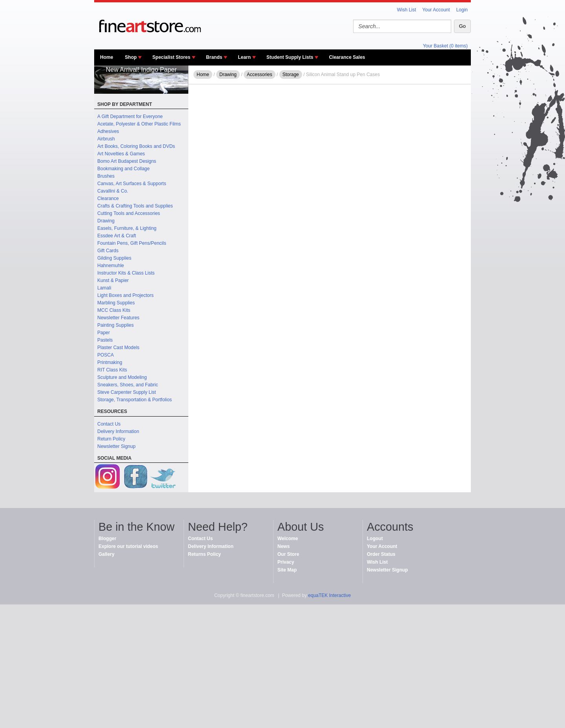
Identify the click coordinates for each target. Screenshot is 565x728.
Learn (244, 57)
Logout (375, 539)
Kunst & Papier (113, 280)
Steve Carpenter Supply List (127, 392)
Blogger (107, 539)
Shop (131, 57)
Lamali (104, 288)
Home (107, 57)
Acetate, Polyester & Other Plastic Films (139, 124)
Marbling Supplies (116, 303)
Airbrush (106, 139)
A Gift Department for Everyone (130, 116)
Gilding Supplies (114, 258)
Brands (214, 57)
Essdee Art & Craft (117, 236)
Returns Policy (204, 554)
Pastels (105, 340)
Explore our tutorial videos (128, 546)
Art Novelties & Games (121, 154)
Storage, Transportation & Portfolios (135, 400)
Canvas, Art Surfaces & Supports (132, 184)
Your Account (436, 10)
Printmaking (110, 362)
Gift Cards (108, 251)
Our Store (288, 554)
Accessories (260, 75)
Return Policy (111, 439)
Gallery (107, 554)
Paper (104, 333)
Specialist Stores (171, 57)
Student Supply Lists (290, 57)
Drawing (106, 221)
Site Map (287, 570)
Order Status (381, 554)
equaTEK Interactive (329, 595)
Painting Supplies (116, 325)
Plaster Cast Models (118, 348)
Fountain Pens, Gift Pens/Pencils (132, 243)
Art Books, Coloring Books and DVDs (136, 146)
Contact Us (109, 424)
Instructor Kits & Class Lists (126, 273)
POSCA (106, 355)
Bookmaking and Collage (123, 169)
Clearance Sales (347, 57)
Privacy (286, 562)
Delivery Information (118, 431)
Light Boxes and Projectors (125, 295)
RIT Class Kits (112, 370)
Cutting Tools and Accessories (129, 213)
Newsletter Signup (116, 446)
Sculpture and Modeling (122, 377)
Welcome (288, 539)
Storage (291, 75)
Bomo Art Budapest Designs (127, 161)
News (283, 546)
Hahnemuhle (111, 266)
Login (462, 10)
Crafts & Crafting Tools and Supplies (135, 206)
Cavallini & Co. (113, 191)
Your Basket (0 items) (445, 46)
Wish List (407, 10)
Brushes (106, 176)
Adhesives (108, 131)
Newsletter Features (118, 318)
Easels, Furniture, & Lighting (127, 228)
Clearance (108, 198)
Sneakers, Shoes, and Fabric (128, 385)
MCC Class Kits (114, 310)
